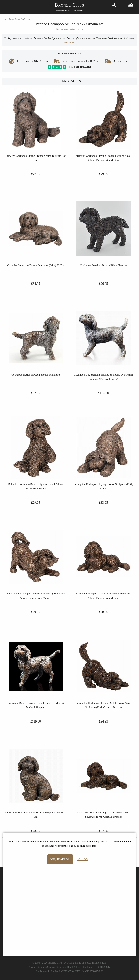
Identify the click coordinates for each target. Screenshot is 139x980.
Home (4, 19)
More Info (83, 859)
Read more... (69, 43)
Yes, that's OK (60, 859)
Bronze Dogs (14, 19)
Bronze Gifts (70, 5)
